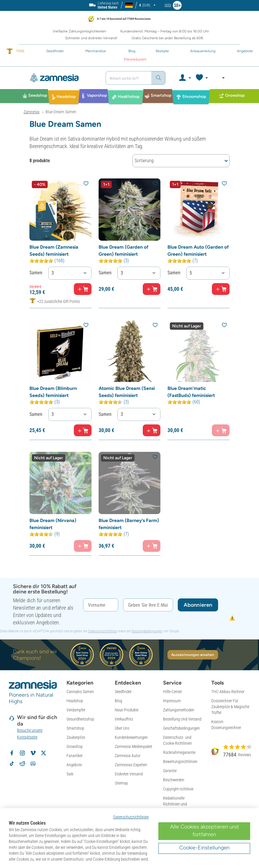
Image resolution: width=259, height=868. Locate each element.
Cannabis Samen (80, 692)
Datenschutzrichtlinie (102, 631)
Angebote (74, 765)
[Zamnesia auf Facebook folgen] (12, 753)
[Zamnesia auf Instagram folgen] (22, 753)
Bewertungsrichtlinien (180, 762)
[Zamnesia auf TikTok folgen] (12, 764)
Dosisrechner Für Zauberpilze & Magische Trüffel (230, 707)
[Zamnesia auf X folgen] (44, 753)
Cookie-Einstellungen (204, 848)
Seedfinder (123, 692)
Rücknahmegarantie (179, 752)
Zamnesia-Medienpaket (133, 746)
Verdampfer (76, 710)
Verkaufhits (124, 719)
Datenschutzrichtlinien (131, 817)
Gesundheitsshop (80, 719)
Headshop (75, 701)
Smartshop (75, 728)
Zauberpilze (76, 737)
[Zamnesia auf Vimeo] (33, 753)
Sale (70, 774)
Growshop (75, 746)
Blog (118, 701)
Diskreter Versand (129, 774)
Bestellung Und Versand (182, 719)
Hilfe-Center (172, 692)
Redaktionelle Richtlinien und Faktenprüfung (175, 804)
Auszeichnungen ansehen (193, 655)
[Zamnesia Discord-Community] (33, 764)
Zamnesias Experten (131, 765)
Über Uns (122, 728)
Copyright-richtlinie (178, 789)
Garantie (170, 771)
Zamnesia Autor (128, 756)
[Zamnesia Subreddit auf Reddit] (22, 764)
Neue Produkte (127, 710)
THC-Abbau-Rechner (228, 692)
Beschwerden (174, 780)
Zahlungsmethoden (179, 710)
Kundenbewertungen (131, 737)
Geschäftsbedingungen (181, 728)
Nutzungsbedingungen (147, 631)
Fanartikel (74, 756)
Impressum (172, 701)
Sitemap (121, 783)
